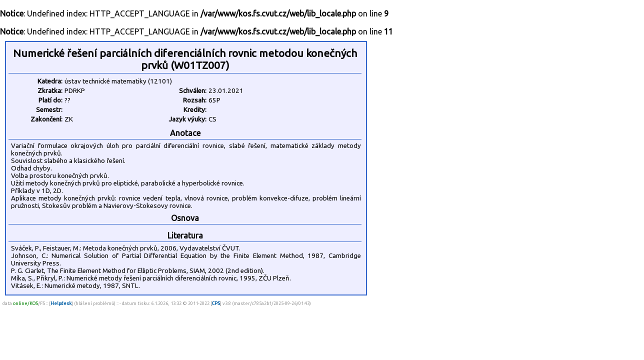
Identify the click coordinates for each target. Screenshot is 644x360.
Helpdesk (61, 303)
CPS (216, 303)
